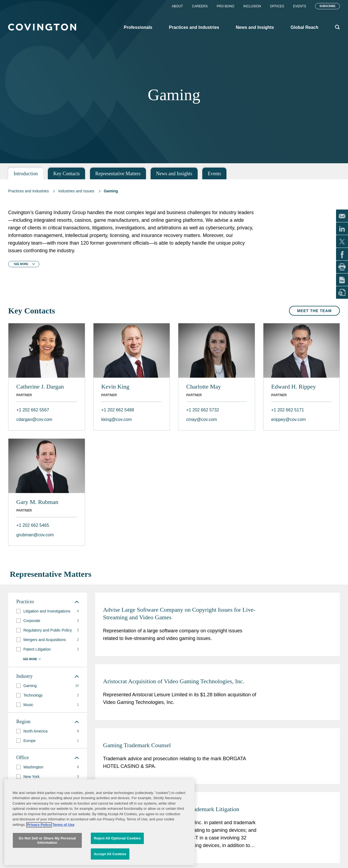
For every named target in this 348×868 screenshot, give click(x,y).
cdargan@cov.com (34, 419)
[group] (48, 611)
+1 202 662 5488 (118, 410)
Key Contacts (66, 174)
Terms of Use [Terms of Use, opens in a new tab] (63, 862)
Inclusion (252, 6)
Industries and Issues (76, 191)
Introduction (26, 174)
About (177, 6)
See (21, 264)
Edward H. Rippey (294, 387)
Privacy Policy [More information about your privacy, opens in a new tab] (39, 862)
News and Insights (174, 174)
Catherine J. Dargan (40, 387)
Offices (277, 6)
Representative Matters (118, 174)
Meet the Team (314, 311)
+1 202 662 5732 (203, 410)
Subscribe (327, 6)
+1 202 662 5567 (33, 410)
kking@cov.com (117, 419)
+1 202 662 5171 (288, 410)
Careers (200, 6)
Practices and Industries (28, 191)
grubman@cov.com (35, 535)
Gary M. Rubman (37, 502)
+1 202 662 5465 (33, 525)
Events (300, 6)
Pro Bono (226, 6)
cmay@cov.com (202, 419)
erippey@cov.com (289, 419)
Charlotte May (204, 387)
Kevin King (115, 387)
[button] (18, 611)
